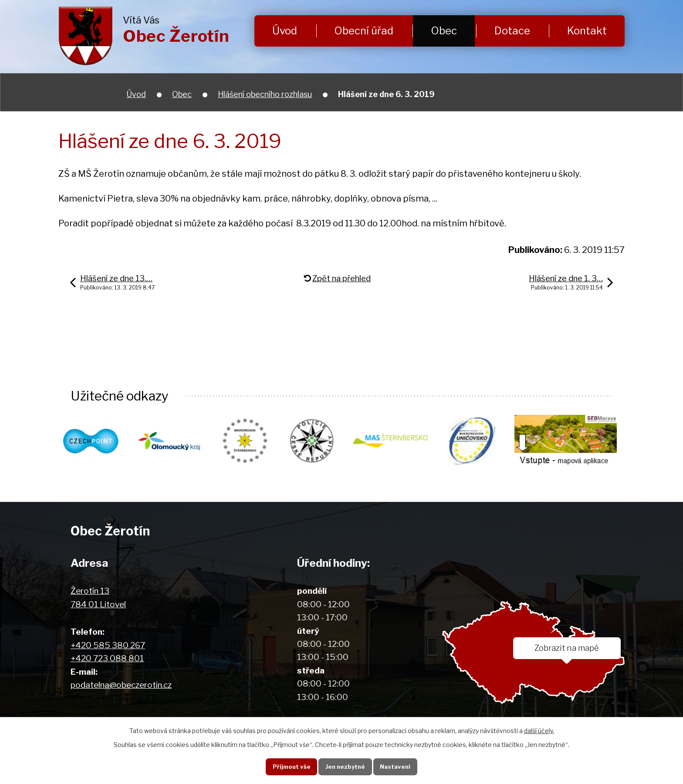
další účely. (539, 730)
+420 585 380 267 (108, 646)
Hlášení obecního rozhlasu (265, 94)
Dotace (512, 31)
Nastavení (397, 766)
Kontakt (587, 31)
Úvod (285, 31)
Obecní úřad (364, 31)
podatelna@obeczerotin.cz (121, 685)
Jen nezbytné (345, 766)
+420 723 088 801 (107, 659)
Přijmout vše (289, 766)
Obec (444, 31)
